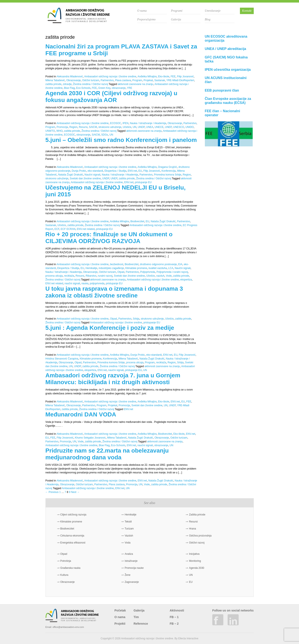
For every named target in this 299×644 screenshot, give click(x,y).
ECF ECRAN (68, 229)
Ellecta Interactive (188, 638)
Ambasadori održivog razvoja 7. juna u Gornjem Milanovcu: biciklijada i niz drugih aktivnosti (113, 379)
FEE (173, 76)
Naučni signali (93, 175)
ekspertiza (186, 280)
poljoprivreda (97, 283)
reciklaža (69, 276)
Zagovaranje (132, 582)
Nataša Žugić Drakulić (71, 175)
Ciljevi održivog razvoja (73, 515)
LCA (171, 268)
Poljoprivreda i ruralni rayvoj (172, 272)
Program (137, 80)
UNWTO (50, 131)
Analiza (129, 554)
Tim (136, 617)
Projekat (148, 80)
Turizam (129, 529)
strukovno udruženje (110, 127)
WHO (59, 131)
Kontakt (247, 11)
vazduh (160, 276)
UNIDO (190, 127)
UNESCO (179, 127)
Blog (208, 19)
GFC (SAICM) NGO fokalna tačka (226, 59)
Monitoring (195, 561)
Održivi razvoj (197, 543)
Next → (75, 492)
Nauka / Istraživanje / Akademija (148, 123)
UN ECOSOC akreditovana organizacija (226, 38)
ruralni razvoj (105, 276)
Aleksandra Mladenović (70, 76)
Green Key (104, 88)
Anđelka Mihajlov (147, 76)
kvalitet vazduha (158, 268)
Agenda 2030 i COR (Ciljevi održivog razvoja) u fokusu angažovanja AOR (111, 97)
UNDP (141, 127)
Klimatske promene (136, 268)
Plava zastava (123, 80)
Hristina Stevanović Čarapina (62, 359)
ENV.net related (86, 229)
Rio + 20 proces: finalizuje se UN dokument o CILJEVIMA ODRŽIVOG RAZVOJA (109, 238)
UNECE (159, 127)
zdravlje (67, 84)
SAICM (93, 127)
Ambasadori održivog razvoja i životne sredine (110, 76)
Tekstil (128, 522)
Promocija (62, 127)
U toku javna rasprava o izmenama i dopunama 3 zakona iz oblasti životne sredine (114, 292)
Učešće (127, 127)
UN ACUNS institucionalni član (226, 80)
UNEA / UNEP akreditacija (226, 49)
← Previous (52, 492)
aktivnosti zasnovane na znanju (135, 84)
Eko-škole (164, 76)
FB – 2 (174, 624)
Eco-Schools (83, 88)
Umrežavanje (213, 11)
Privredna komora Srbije (168, 175)
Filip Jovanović (185, 76)
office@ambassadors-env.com (68, 627)
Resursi (83, 127)
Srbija (136, 319)
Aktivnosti (177, 610)
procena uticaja (54, 276)
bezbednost (117, 264)
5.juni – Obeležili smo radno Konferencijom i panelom (121, 140)
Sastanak (160, 80)
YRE (130, 88)
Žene (127, 575)
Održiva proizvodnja (200, 536)
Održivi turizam (91, 80)
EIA (180, 264)
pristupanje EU (143, 182)
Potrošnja (66, 561)
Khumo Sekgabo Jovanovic (90, 438)
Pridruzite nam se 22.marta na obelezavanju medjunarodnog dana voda (107, 454)
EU (140, 171)
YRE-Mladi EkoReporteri (180, 80)
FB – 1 (174, 617)
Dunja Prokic (79, 171)
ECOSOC (116, 123)
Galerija (176, 19)
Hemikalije (91, 268)
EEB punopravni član (222, 90)
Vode (169, 276)
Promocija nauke (134, 568)
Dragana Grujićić (168, 167)
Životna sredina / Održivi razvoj (91, 84)
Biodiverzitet (137, 221)
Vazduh (129, 536)
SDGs (105, 135)
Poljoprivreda (148, 272)
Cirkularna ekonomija (72, 536)
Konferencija (169, 171)
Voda (127, 543)
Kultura (64, 575)
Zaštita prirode (197, 515)
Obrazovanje (74, 80)
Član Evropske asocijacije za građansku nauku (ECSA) (228, 101)
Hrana (192, 529)
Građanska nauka (70, 568)
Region (73, 127)
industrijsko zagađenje (111, 268)
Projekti (120, 624)
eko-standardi (95, 171)
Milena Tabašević (55, 80)
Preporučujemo (147, 19)
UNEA (150, 127)
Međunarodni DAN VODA (81, 414)
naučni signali (72, 283)
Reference (141, 624)
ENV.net (132, 171)
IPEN (125, 123)
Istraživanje (131, 561)
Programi (177, 11)
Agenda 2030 (196, 568)
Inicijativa (194, 554)
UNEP (168, 127)
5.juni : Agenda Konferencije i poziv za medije (110, 328)
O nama (142, 11)
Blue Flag (69, 88)
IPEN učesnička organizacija (228, 70)
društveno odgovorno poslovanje (158, 264)
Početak (120, 610)
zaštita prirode (53, 84)
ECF (57, 229)
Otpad (121, 272)
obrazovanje (118, 88)
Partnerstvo (107, 80)
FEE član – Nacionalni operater (222, 113)
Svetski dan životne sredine (85, 178)
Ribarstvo (91, 276)
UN (134, 127)
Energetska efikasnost (73, 543)
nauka (85, 283)
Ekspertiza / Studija (115, 171)
